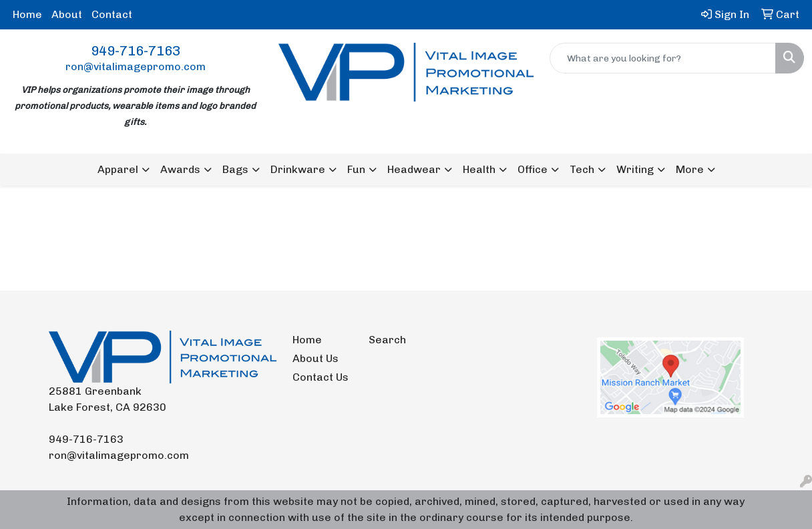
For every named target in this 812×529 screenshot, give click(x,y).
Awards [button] (180, 169)
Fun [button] (356, 169)
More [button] (690, 169)
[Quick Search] (663, 58)
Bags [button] (235, 169)
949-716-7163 (136, 51)
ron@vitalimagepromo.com (136, 66)
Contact (112, 14)
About (67, 14)
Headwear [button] (414, 169)
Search (387, 340)
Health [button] (479, 169)
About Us (316, 358)
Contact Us (321, 377)
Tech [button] (582, 169)
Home (27, 14)
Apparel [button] (118, 169)
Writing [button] (635, 169)
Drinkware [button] (298, 169)
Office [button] (533, 169)
